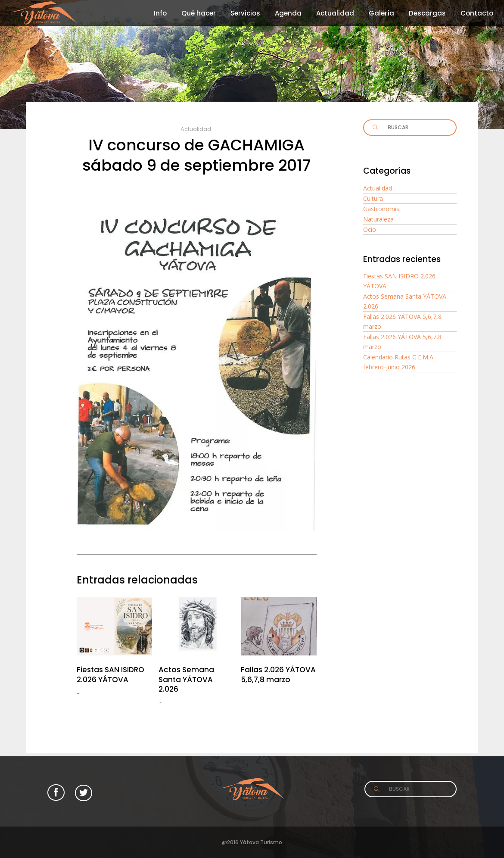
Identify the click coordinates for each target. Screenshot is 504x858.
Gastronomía (381, 209)
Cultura (373, 198)
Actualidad (196, 129)
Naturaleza (378, 219)
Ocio (370, 229)
